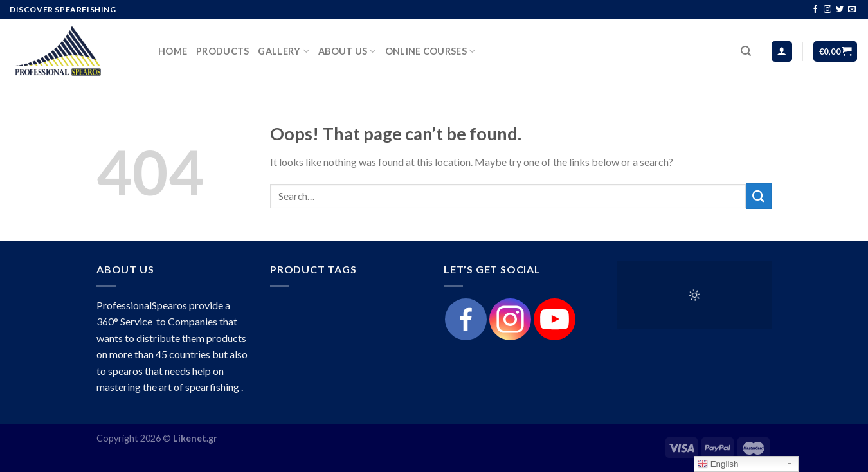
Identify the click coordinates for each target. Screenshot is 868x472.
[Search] (746, 51)
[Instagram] (510, 319)
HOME (173, 51)
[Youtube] (555, 319)
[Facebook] (466, 319)
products (222, 51)
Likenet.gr (195, 438)
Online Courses (430, 51)
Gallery (284, 51)
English (718, 464)
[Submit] (759, 196)
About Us (347, 51)
